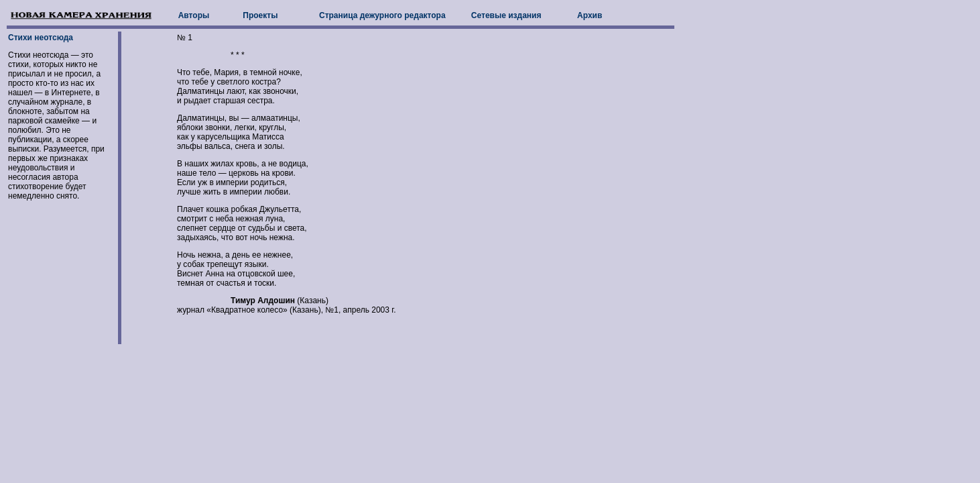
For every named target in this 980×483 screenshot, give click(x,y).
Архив (590, 15)
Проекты (260, 15)
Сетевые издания (506, 15)
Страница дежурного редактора (382, 15)
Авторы (194, 15)
